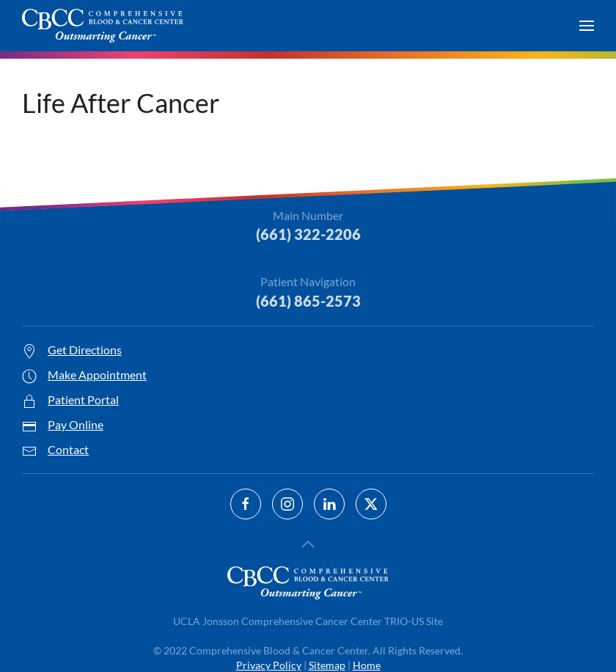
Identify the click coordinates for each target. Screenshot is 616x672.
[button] (587, 26)
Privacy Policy (269, 665)
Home (367, 665)
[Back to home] (103, 26)
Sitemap (327, 665)
